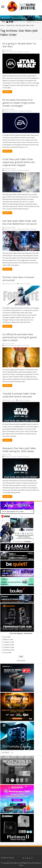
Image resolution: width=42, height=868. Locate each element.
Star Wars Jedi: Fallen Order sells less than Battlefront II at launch (20, 222)
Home (2, 25)
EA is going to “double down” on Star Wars (19, 45)
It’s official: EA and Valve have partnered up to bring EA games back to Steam (20, 337)
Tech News (33, 229)
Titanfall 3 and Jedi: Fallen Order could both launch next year (19, 395)
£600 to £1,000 (8, 639)
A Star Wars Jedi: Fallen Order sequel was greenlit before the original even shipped (19, 162)
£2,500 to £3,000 (9, 650)
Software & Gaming (23, 52)
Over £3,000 (7, 652)
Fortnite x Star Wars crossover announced (18, 279)
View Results (21, 661)
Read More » (7, 92)
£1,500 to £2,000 (9, 645)
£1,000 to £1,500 (9, 642)
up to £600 (7, 637)
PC (18, 111)
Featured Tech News (10, 52)
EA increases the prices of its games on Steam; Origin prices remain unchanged (19, 103)
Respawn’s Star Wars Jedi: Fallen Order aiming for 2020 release (19, 450)
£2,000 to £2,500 (9, 647)
